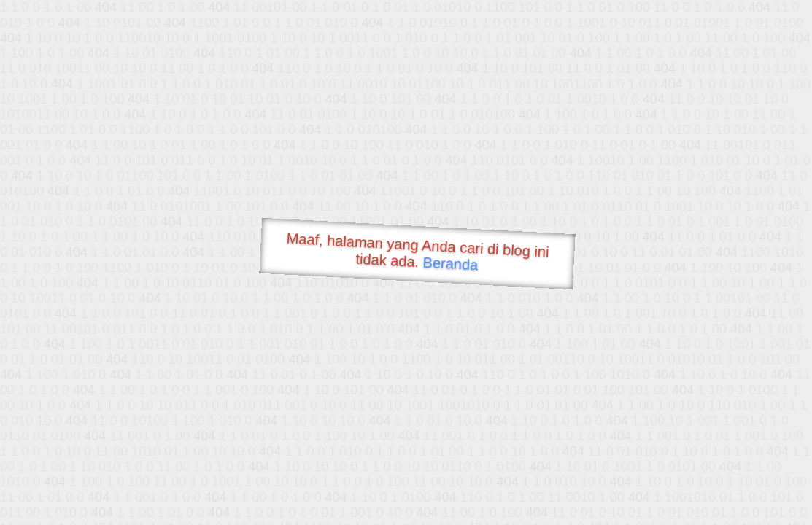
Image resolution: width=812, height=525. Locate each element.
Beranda (451, 263)
